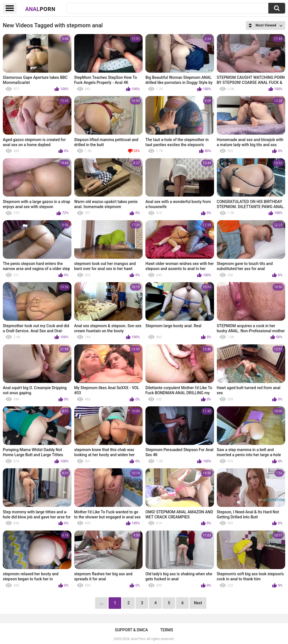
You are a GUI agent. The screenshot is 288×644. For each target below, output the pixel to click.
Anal (40, 9)
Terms (167, 630)
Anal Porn (138, 639)
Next (198, 603)
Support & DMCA (131, 630)
